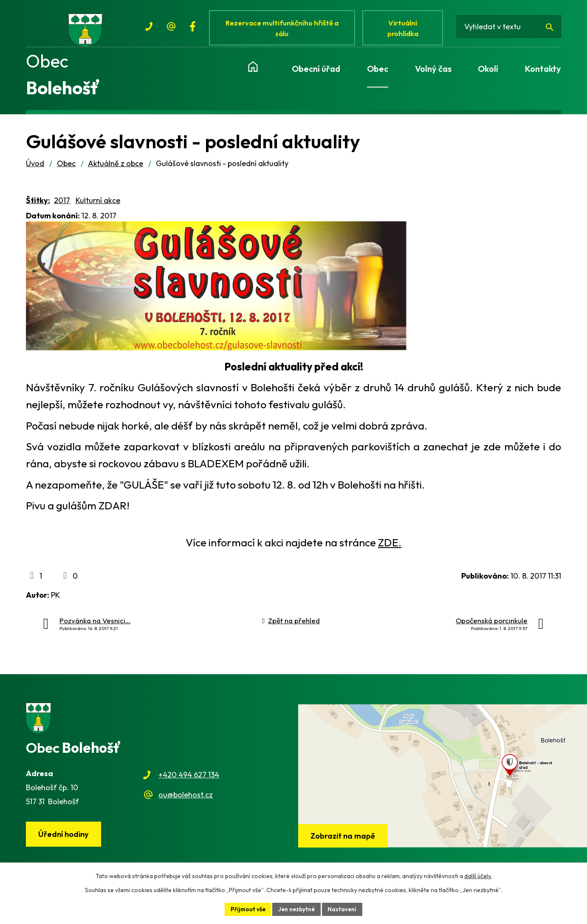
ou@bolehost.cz (186, 799)
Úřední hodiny (65, 839)
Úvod (35, 168)
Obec (66, 168)
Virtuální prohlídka (406, 29)
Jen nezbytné (297, 909)
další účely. (478, 876)
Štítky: (38, 205)
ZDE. (390, 547)
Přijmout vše (247, 909)
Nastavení (344, 909)
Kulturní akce (98, 205)
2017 (62, 205)
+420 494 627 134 (189, 780)
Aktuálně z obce (116, 168)
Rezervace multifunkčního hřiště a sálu (283, 29)
